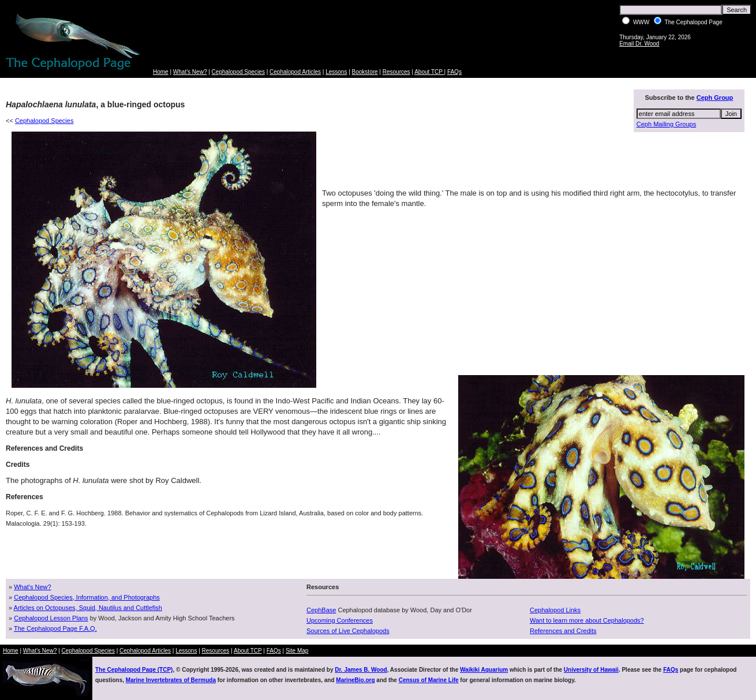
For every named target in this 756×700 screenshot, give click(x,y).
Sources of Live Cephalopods (348, 631)
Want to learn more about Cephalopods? (587, 620)
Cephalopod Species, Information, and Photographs (87, 597)
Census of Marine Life (429, 680)
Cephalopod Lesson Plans (51, 618)
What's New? (190, 72)
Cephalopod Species (238, 72)
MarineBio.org (355, 680)
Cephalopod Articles (295, 72)
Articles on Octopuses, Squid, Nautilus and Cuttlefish (88, 608)
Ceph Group (715, 98)
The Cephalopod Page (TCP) (134, 670)
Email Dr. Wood (639, 44)
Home (161, 72)
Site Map (297, 651)
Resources (396, 72)
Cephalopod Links (555, 610)
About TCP (429, 72)
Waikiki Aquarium (484, 670)
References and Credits (563, 631)
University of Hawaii (591, 670)
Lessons (336, 72)
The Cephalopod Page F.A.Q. (55, 628)
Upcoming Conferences (340, 620)
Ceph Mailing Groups (666, 124)
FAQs (454, 72)
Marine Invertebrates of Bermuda (171, 680)
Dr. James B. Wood (361, 670)
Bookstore (365, 72)
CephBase (321, 610)
